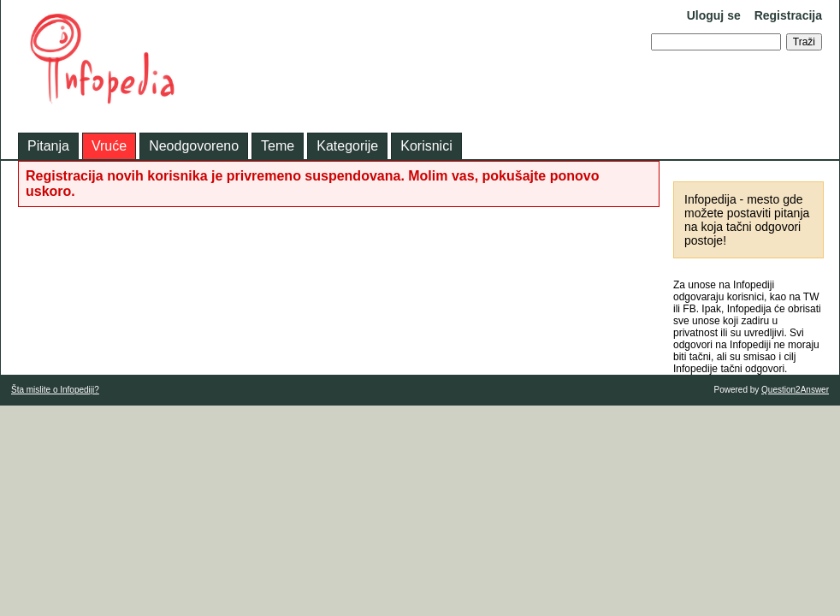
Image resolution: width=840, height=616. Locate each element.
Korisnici (426, 146)
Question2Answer (795, 390)
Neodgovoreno (194, 146)
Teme (278, 146)
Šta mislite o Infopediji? (55, 390)
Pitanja (48, 146)
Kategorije (347, 146)
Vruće (109, 146)
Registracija (788, 15)
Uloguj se (714, 15)
